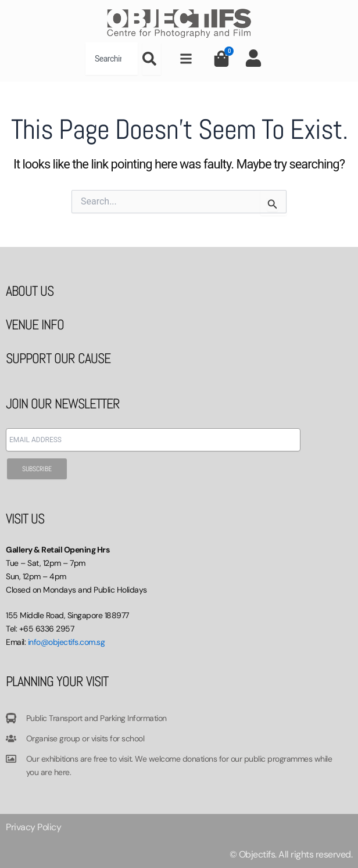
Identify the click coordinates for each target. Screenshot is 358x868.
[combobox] (112, 59)
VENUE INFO (35, 324)
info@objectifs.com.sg (67, 642)
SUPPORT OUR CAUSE (58, 358)
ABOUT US (30, 291)
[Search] (152, 59)
